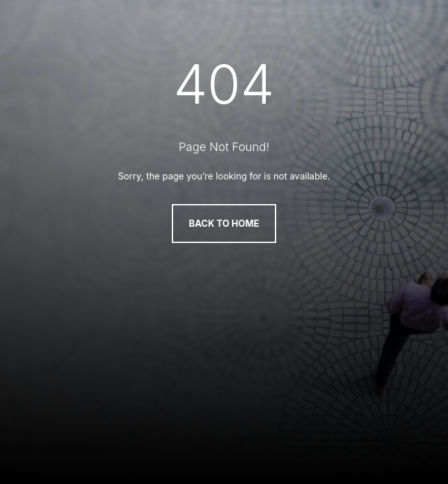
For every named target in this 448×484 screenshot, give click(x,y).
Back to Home (224, 223)
